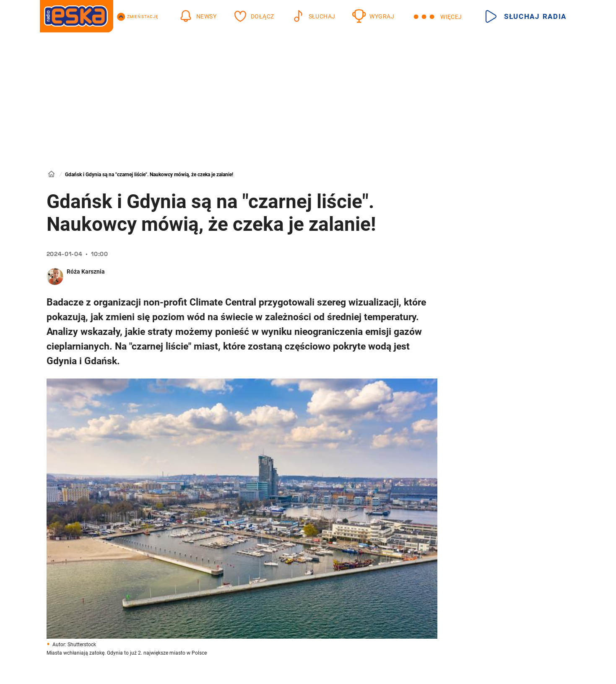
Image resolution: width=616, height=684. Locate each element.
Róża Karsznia (86, 272)
